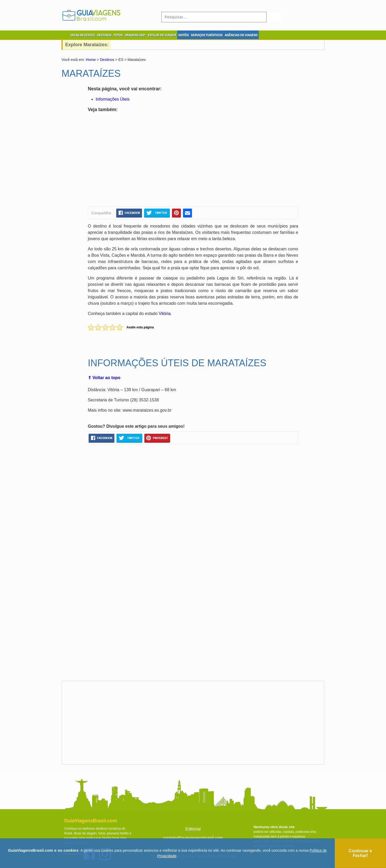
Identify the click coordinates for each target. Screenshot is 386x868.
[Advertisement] (139, 160)
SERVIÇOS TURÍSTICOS (207, 35)
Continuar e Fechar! (360, 853)
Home (91, 60)
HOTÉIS (184, 35)
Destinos (107, 60)
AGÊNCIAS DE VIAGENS (241, 35)
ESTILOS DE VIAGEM (162, 35)
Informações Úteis (113, 99)
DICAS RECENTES (83, 35)
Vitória (165, 314)
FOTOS (118, 35)
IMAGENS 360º (135, 35)
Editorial (193, 829)
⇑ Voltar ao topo (104, 378)
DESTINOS (104, 35)
